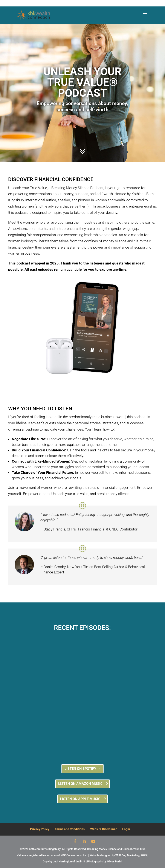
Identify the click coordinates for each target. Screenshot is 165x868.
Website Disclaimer (103, 829)
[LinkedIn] (84, 842)
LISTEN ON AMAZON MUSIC (80, 784)
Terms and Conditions (70, 829)
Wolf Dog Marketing (127, 855)
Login (126, 829)
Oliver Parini (115, 861)
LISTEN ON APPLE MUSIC (80, 799)
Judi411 (80, 861)
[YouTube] (93, 842)
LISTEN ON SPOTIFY (80, 769)
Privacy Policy (40, 829)
